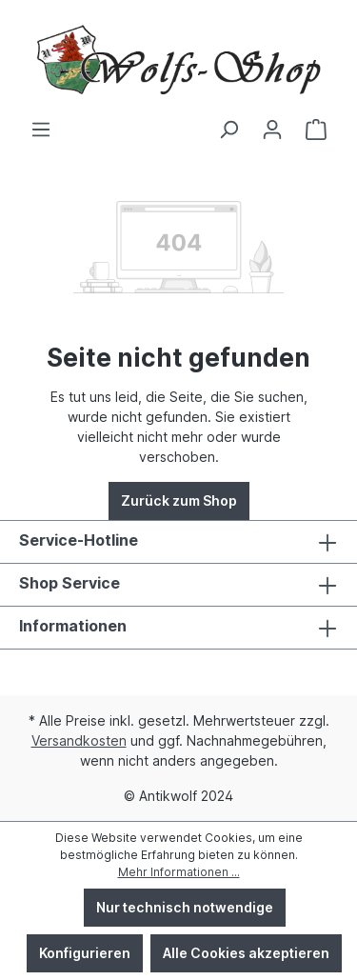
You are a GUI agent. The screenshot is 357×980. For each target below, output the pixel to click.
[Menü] (41, 130)
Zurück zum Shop (179, 500)
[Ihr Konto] (272, 130)
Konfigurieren (85, 953)
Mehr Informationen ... (179, 872)
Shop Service (69, 583)
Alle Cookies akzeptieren (246, 953)
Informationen (73, 626)
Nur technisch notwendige (185, 907)
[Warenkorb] (316, 130)
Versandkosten (79, 740)
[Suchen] (228, 130)
